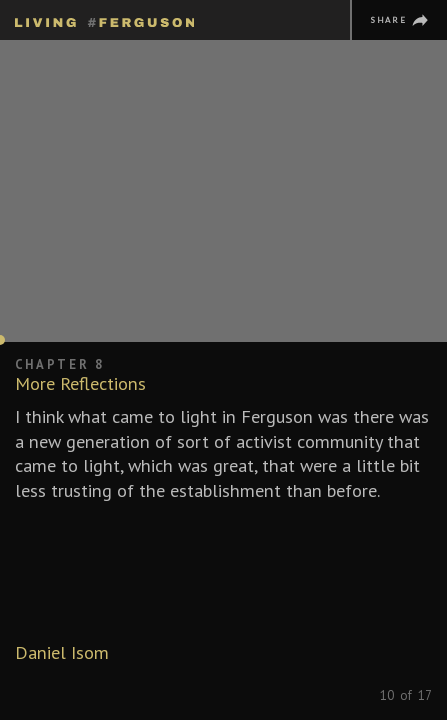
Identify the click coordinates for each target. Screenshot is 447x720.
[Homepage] (105, 19)
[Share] (398, 20)
